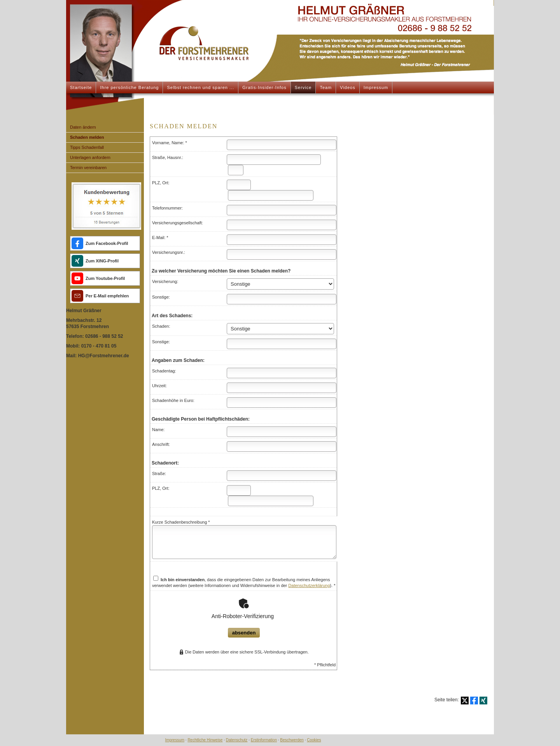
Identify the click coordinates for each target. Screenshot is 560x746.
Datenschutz (237, 740)
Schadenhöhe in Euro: (173, 400)
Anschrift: (161, 444)
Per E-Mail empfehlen (107, 296)
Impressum (175, 740)
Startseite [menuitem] (81, 87)
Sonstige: (161, 297)
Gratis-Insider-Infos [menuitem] (264, 87)
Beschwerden (292, 740)
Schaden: (161, 326)
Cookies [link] (314, 740)
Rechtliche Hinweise (205, 740)
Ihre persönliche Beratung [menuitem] (129, 87)
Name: (158, 430)
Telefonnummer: (167, 208)
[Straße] (274, 160)
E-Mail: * (160, 238)
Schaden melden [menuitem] (87, 137)
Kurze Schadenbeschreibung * (181, 522)
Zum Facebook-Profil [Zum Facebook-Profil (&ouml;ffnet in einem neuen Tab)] (107, 243)
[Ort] (271, 195)
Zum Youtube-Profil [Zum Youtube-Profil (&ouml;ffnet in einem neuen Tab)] (105, 278)
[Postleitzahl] (239, 185)
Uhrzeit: (159, 386)
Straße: (159, 473)
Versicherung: (165, 281)
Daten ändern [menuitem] (83, 127)
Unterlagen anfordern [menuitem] (90, 157)
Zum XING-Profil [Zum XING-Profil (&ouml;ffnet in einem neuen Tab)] (102, 261)
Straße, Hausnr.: (168, 157)
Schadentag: (164, 371)
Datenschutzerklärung (309, 585)
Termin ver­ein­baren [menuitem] (88, 168)
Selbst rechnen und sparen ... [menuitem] (200, 87)
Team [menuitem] (326, 87)
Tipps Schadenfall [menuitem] (87, 147)
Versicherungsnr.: (169, 252)
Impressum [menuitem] (376, 87)
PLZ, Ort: (161, 183)
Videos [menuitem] (347, 87)
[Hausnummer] (236, 170)
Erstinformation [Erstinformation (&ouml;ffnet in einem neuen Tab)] (264, 740)
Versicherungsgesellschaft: (178, 223)
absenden (244, 633)
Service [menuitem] (303, 87)
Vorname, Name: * (170, 143)
